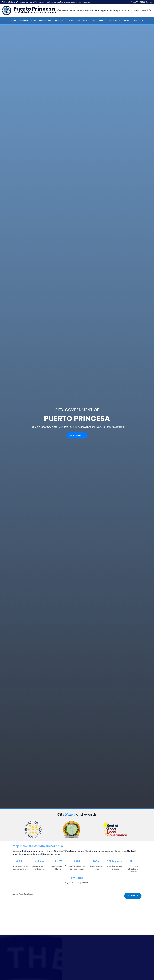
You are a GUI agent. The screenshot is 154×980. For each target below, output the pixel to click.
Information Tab (89, 20)
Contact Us (139, 20)
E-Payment (24, 20)
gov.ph (14, 20)
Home (33, 20)
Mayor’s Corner (74, 20)
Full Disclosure (114, 20)
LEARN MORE (133, 896)
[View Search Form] (146, 11)
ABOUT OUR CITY (77, 435)
